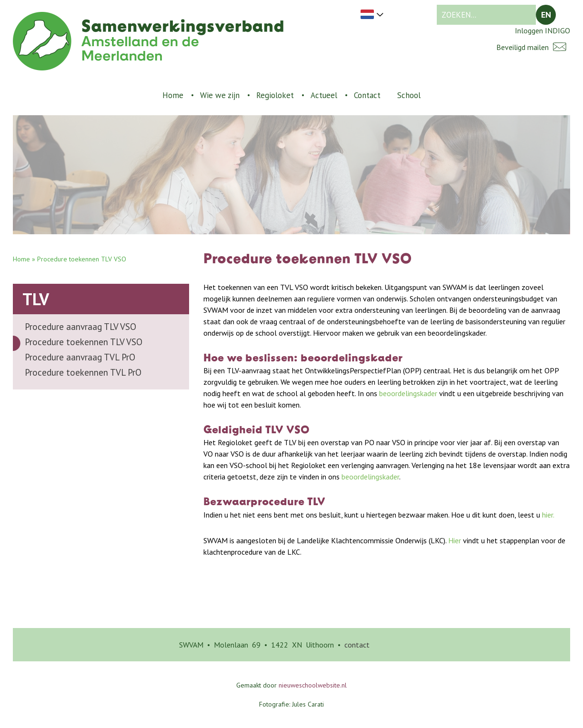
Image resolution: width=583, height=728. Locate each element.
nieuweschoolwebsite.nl (313, 685)
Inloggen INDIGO (543, 30)
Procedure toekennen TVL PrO (83, 372)
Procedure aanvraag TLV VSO (80, 327)
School (409, 95)
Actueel (324, 95)
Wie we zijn (220, 95)
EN (546, 15)
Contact (367, 95)
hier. (548, 515)
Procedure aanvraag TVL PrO (80, 357)
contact (357, 645)
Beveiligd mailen (533, 47)
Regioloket (275, 95)
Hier (454, 540)
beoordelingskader (408, 393)
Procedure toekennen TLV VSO (84, 342)
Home (173, 95)
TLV (36, 299)
